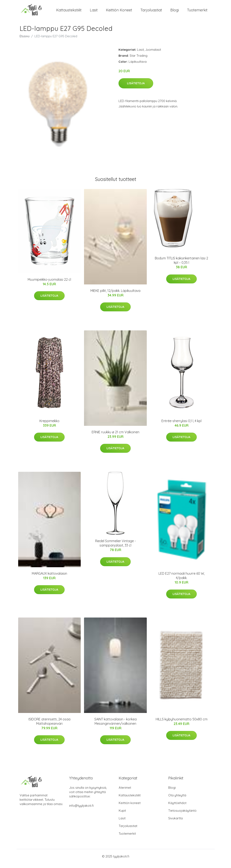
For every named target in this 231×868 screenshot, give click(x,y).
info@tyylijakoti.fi (81, 810)
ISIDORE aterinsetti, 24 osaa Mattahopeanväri (49, 726)
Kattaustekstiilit (69, 12)
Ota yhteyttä (177, 800)
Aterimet (125, 792)
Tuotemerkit (197, 12)
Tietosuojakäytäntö (182, 815)
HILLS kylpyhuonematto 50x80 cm (182, 724)
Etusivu (25, 41)
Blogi (175, 12)
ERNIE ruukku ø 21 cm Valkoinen (115, 437)
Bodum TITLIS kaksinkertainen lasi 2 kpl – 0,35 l (181, 265)
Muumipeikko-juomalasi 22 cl (49, 284)
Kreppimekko (49, 425)
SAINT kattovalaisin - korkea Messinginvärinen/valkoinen (115, 726)
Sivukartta (175, 823)
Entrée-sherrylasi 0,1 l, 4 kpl (181, 425)
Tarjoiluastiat (151, 12)
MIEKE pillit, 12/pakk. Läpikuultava (115, 295)
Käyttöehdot (177, 807)
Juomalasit (153, 54)
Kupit (122, 815)
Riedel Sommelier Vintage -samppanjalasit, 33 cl (115, 548)
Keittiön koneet (119, 12)
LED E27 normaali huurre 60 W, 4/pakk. (182, 580)
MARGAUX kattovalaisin (49, 578)
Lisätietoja (136, 88)
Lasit (94, 12)
